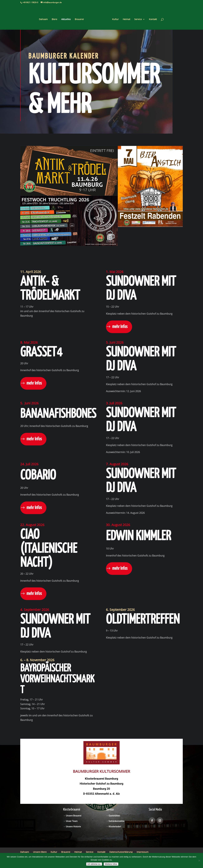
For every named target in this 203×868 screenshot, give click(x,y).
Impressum (143, 852)
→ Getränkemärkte (115, 821)
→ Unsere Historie (72, 827)
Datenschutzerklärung (121, 852)
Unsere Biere (40, 852)
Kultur (114, 18)
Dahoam (44, 18)
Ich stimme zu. (94, 864)
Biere (56, 18)
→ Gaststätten (113, 816)
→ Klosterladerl (113, 827)
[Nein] (199, 861)
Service (137, 18)
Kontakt (152, 18)
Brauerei (80, 18)
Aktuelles (67, 18)
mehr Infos (120, 327)
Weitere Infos (111, 864)
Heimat (125, 18)
